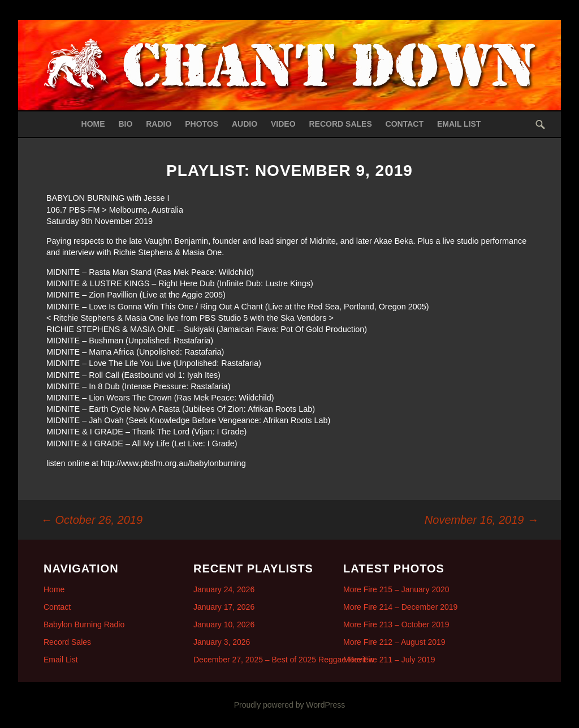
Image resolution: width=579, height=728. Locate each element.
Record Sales (340, 124)
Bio (125, 124)
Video (283, 124)
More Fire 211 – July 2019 (389, 660)
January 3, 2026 (222, 642)
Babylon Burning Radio (84, 624)
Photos (202, 124)
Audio (245, 124)
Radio (159, 124)
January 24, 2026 (224, 589)
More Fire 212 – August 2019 (394, 642)
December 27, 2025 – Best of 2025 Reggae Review (284, 660)
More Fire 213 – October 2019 (396, 624)
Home (93, 124)
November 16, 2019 (481, 520)
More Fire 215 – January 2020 (396, 589)
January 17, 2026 (224, 607)
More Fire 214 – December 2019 (400, 607)
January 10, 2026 (224, 624)
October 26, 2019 (92, 520)
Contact (405, 124)
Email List (459, 124)
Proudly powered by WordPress (290, 705)
